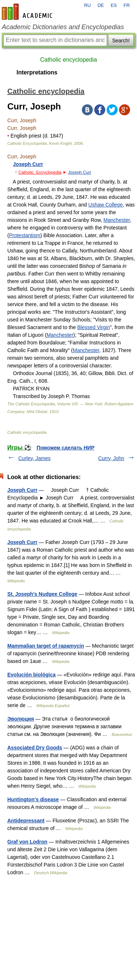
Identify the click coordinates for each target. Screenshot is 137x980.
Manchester (117, 220)
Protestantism (25, 235)
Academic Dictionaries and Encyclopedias (63, 27)
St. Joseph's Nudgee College (42, 594)
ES (114, 5)
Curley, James (34, 458)
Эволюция (21, 719)
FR (127, 5)
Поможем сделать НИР (66, 448)
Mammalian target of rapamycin (46, 646)
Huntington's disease (33, 799)
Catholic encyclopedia (69, 60)
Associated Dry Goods (35, 748)
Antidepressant (26, 821)
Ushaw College (106, 205)
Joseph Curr (28, 164)
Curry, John (111, 458)
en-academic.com (28, 12)
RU (87, 5)
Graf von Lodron (27, 842)
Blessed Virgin (93, 327)
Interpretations (37, 72)
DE (101, 5)
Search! (121, 40)
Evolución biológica (31, 675)
